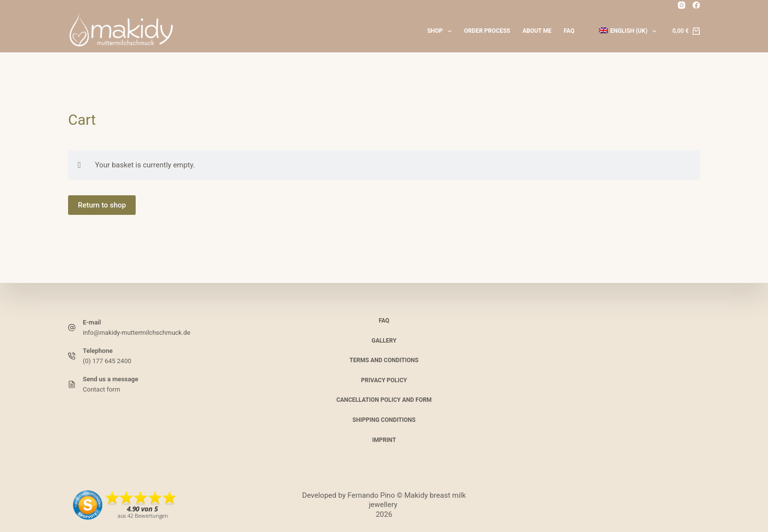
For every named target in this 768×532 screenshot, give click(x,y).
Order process (487, 31)
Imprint (384, 439)
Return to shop (102, 205)
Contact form (101, 389)
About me (537, 31)
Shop (441, 31)
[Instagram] (682, 5)
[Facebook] (696, 5)
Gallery (384, 340)
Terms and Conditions (384, 360)
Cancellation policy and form (384, 400)
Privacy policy (384, 380)
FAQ (569, 31)
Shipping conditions (384, 420)
